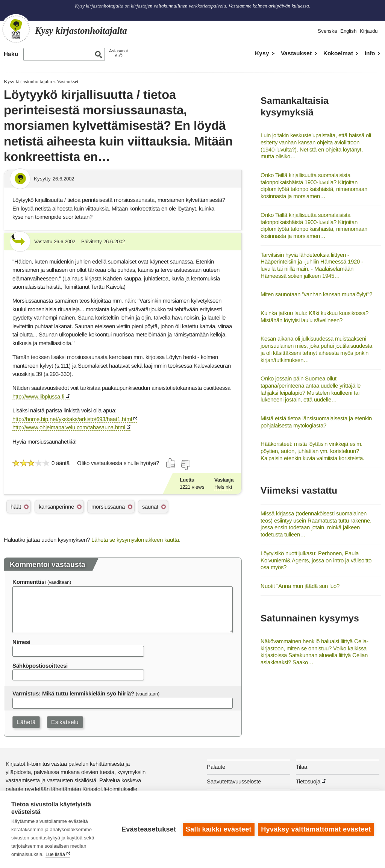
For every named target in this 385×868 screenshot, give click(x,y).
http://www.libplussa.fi (38, 396)
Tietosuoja (308, 781)
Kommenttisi (29, 582)
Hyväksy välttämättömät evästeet (316, 829)
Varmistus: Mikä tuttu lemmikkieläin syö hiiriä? (73, 693)
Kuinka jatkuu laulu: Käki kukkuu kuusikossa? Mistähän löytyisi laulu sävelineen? (315, 317)
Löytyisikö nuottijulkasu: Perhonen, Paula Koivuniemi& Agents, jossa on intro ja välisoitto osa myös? (316, 560)
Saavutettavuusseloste (234, 781)
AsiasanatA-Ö (118, 53)
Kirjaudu (369, 31)
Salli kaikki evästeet (219, 829)
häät (16, 507)
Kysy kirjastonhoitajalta (28, 81)
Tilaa (302, 767)
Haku (11, 54)
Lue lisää (55, 854)
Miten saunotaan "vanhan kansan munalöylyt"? (316, 294)
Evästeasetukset (149, 829)
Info (370, 53)
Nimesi (21, 642)
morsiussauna (108, 507)
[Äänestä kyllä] (171, 463)
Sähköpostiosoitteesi (40, 666)
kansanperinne (56, 507)
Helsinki (223, 487)
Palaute (216, 767)
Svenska (327, 31)
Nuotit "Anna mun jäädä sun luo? (300, 586)
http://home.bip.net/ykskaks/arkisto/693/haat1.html (72, 419)
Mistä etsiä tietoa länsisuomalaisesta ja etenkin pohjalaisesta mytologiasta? (316, 422)
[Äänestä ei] (185, 465)
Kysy (262, 53)
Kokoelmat (338, 53)
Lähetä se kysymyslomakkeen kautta (135, 540)
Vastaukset (296, 53)
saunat (150, 507)
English (348, 31)
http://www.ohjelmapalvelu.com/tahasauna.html (69, 427)
